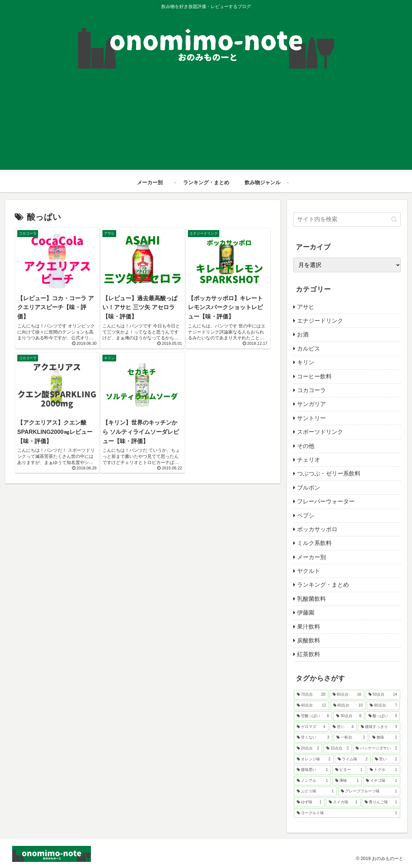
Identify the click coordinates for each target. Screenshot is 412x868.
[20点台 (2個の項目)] (308, 748)
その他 (306, 446)
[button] (394, 219)
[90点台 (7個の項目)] (384, 706)
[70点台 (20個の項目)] (311, 695)
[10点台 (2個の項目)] (337, 748)
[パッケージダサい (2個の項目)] (376, 748)
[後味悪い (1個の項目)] (312, 770)
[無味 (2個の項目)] (385, 738)
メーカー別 (311, 557)
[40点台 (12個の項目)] (311, 706)
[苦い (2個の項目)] (386, 759)
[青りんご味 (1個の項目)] (381, 802)
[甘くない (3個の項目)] (313, 738)
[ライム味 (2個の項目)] (353, 759)
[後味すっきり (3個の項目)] (379, 727)
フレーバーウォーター (326, 501)
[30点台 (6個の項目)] (349, 716)
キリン (306, 362)
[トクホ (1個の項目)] (384, 770)
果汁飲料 (309, 627)
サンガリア (311, 404)
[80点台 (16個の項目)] (347, 695)
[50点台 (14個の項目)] (383, 695)
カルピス (309, 349)
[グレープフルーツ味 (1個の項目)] (369, 791)
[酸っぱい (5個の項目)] (383, 716)
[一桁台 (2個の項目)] (351, 738)
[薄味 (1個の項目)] (347, 781)
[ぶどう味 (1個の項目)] (315, 791)
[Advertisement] (206, 125)
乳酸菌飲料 (311, 599)
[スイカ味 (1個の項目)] (343, 802)
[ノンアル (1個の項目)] (312, 781)
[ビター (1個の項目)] (349, 770)
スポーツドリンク (320, 432)
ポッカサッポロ (317, 529)
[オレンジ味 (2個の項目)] (314, 759)
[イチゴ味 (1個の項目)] (382, 781)
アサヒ (306, 307)
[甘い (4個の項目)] (343, 727)
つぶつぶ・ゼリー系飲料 (329, 474)
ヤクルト (309, 571)
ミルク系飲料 (314, 543)
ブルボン (309, 488)
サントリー (311, 418)
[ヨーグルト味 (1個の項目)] (347, 813)
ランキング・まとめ (323, 585)
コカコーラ (311, 390)
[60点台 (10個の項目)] (348, 706)
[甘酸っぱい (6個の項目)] (313, 716)
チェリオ (309, 460)
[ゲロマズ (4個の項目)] (311, 727)
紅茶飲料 (309, 654)
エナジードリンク (320, 321)
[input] (347, 219)
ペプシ (306, 516)
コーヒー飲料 (314, 376)
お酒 (303, 335)
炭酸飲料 (309, 641)
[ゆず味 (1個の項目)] (309, 802)
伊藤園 (306, 613)
